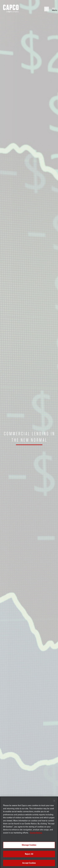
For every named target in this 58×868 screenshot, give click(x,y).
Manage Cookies (29, 846)
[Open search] (47, 9)
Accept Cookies (29, 864)
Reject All (29, 855)
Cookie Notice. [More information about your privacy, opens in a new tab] (36, 834)
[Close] (54, 802)
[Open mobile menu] (53, 9)
